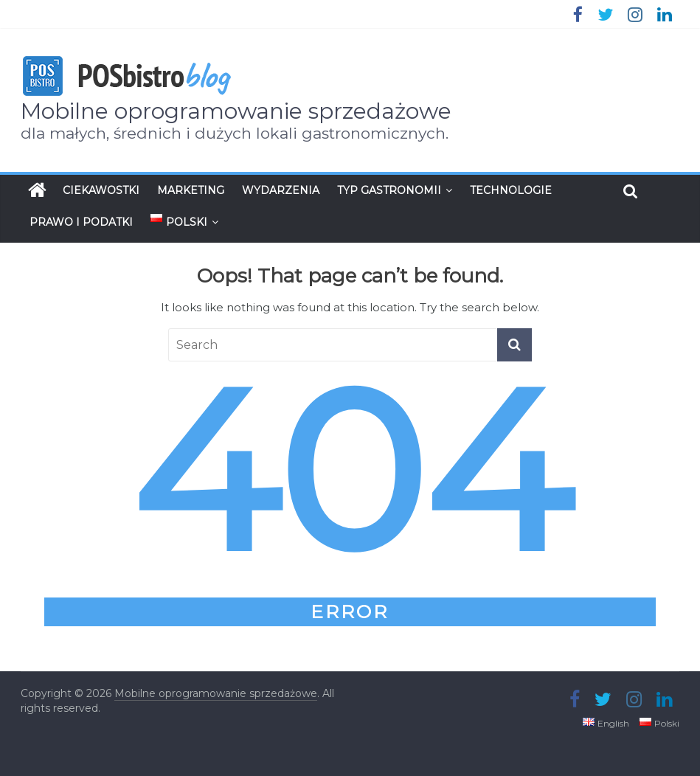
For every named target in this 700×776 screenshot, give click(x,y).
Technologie (511, 190)
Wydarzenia (281, 190)
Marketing (191, 190)
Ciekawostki (101, 190)
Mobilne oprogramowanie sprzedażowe (236, 111)
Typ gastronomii (389, 190)
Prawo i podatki (81, 222)
